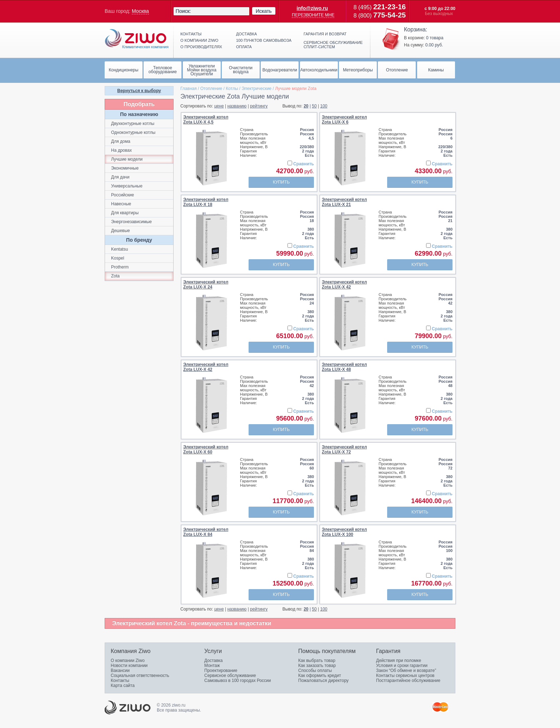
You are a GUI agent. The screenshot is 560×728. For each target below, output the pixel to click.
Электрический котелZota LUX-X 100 (344, 532)
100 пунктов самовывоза (264, 40)
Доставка (246, 34)
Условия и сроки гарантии (402, 666)
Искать (264, 11)
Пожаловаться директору (323, 681)
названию (237, 106)
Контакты (191, 34)
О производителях (201, 47)
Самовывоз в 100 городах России (238, 681)
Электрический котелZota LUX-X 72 (344, 450)
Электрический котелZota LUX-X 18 (206, 202)
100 (324, 106)
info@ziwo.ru (312, 8)
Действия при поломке (399, 661)
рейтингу (259, 106)
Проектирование (221, 671)
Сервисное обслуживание (230, 676)
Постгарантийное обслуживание (408, 681)
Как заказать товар (317, 666)
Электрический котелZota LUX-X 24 (206, 285)
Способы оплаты (315, 671)
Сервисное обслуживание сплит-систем (333, 45)
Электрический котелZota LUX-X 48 (344, 367)
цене (219, 106)
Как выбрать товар (317, 661)
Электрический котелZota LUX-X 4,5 (206, 120)
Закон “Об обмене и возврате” (406, 671)
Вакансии (120, 671)
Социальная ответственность (140, 676)
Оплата (244, 47)
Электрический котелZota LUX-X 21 (344, 202)
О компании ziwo (199, 40)
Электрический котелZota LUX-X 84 (206, 532)
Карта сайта (123, 686)
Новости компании (129, 666)
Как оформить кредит (320, 676)
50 (314, 106)
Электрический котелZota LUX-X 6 (344, 120)
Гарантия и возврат (325, 34)
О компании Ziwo (128, 661)
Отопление (211, 89)
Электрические (257, 89)
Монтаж (212, 666)
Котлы (232, 89)
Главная (189, 89)
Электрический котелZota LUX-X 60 (206, 450)
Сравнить (304, 164)
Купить (281, 182)
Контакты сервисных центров (405, 676)
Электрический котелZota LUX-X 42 (344, 285)
